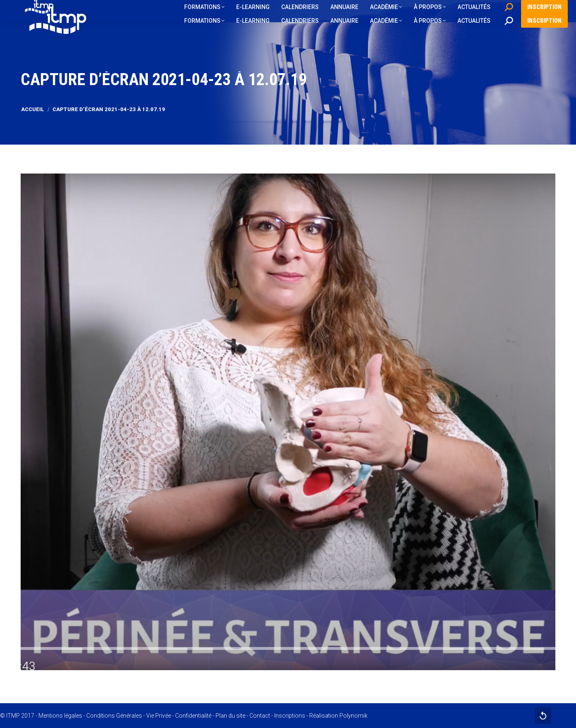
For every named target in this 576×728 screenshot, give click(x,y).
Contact (260, 716)
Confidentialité (193, 716)
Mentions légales (60, 716)
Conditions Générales (114, 716)
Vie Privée (159, 716)
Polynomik (353, 716)
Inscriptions (290, 716)
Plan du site (230, 716)
